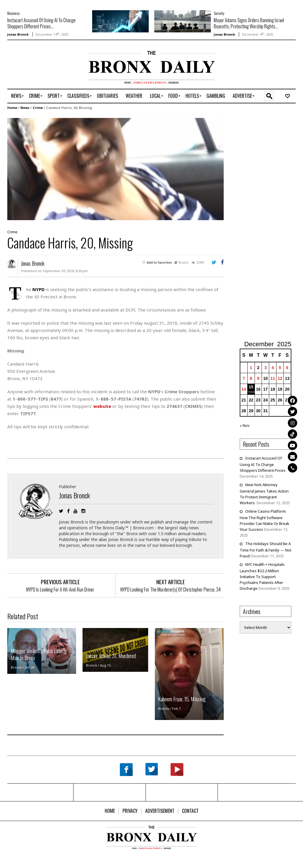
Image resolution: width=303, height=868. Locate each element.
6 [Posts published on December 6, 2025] (287, 368)
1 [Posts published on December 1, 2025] (251, 368)
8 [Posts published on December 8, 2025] (251, 378)
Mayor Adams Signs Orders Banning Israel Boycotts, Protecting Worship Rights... (249, 23)
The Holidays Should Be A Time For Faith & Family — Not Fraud (266, 550)
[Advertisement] (41, 69)
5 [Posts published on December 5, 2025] (280, 368)
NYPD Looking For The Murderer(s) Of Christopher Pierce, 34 (171, 589)
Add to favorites (159, 262)
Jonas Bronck (18, 34)
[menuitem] (16, 96)
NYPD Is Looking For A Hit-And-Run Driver (60, 589)
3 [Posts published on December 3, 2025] (265, 368)
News (25, 108)
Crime (38, 108)
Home (12, 108)
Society (219, 13)
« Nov (245, 425)
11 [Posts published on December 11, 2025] (273, 378)
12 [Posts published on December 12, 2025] (280, 378)
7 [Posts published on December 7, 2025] (244, 378)
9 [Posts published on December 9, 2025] (258, 378)
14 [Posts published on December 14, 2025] (244, 389)
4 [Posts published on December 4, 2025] (273, 368)
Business (13, 13)
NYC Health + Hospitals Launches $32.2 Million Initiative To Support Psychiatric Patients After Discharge (262, 576)
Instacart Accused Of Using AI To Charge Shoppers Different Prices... (41, 23)
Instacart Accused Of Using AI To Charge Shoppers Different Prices (263, 464)
